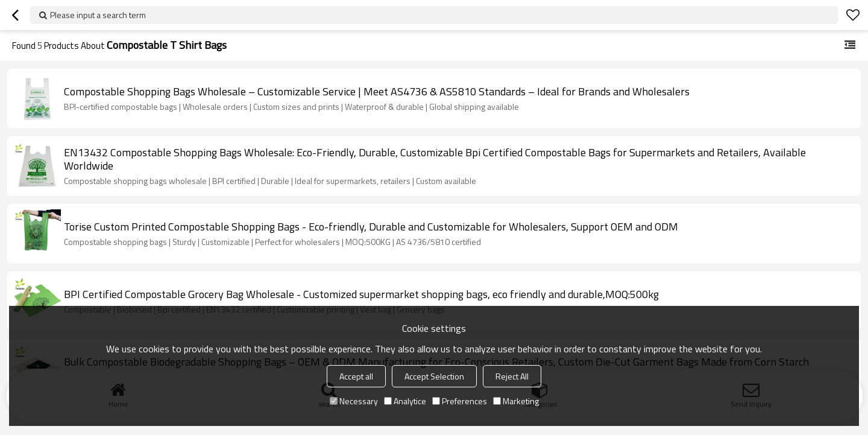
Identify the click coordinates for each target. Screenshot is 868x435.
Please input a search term (98, 15)
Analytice (405, 401)
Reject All (512, 376)
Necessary (354, 401)
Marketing (516, 401)
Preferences (460, 401)
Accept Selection (434, 376)
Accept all (356, 376)
